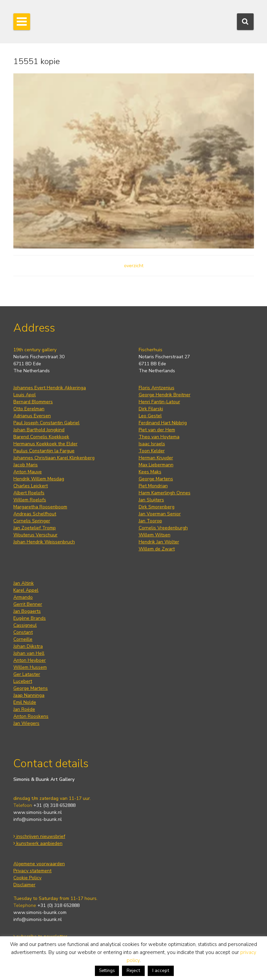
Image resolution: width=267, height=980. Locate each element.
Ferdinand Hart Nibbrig (163, 423)
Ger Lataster (27, 674)
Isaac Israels (152, 444)
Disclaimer (24, 885)
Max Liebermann (156, 465)
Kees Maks (150, 472)
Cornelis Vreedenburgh (163, 528)
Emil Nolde (25, 702)
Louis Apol (25, 395)
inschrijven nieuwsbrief (39, 836)
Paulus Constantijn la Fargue (44, 451)
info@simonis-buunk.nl (38, 819)
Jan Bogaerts (27, 611)
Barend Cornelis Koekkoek (41, 437)
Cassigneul (25, 625)
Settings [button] (107, 971)
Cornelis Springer (32, 521)
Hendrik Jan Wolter (159, 542)
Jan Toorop (150, 521)
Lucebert (23, 681)
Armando (23, 597)
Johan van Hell (29, 653)
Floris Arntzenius (157, 388)
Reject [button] (133, 970)
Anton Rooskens (31, 716)
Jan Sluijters (151, 500)
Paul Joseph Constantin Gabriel (46, 423)
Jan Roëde (24, 709)
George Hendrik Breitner (165, 395)
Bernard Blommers (33, 402)
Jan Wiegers (26, 723)
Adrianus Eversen (32, 416)
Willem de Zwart (157, 549)
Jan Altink (24, 583)
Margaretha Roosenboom (40, 507)
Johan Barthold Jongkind (39, 430)
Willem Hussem (30, 667)
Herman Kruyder (156, 458)
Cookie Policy (27, 878)
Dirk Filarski (151, 409)
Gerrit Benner (28, 604)
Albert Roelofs (29, 493)
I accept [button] (161, 970)
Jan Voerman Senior (160, 514)
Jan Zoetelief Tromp (35, 528)
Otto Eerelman (29, 409)
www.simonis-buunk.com (40, 912)
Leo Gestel (150, 416)
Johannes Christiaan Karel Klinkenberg (54, 458)
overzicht (134, 266)
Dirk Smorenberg (157, 507)
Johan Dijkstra (28, 646)
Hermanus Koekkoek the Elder (45, 444)
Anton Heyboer (30, 660)
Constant (23, 632)
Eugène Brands (30, 618)
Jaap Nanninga (29, 695)
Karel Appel (26, 590)
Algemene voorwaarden (39, 864)
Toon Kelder (152, 451)
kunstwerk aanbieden (38, 843)
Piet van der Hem (157, 430)
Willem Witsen (155, 535)
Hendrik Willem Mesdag (39, 479)
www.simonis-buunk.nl (38, 812)
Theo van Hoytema (159, 437)
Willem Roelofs (30, 500)
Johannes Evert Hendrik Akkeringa (50, 388)
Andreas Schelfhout (35, 514)
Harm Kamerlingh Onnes (165, 493)
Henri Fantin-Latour (159, 402)
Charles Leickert (31, 486)
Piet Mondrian (153, 486)
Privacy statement (32, 871)
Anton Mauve (28, 472)
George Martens (156, 479)
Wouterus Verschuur (35, 535)
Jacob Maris (26, 465)
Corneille (23, 639)
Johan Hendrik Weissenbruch (44, 542)
